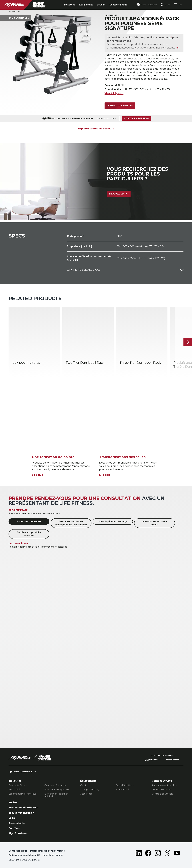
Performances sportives (57, 790)
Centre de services (162, 790)
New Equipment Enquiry (113, 521)
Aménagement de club (164, 785)
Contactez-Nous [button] (18, 851)
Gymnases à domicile (55, 785)
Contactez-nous (118, 5)
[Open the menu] (178, 5)
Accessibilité (17, 823)
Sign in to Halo (18, 833)
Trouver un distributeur (24, 808)
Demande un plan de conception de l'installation (71, 523)
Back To (14, 12)
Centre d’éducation (162, 794)
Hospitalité (14, 790)
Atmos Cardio (123, 790)
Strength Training (90, 790)
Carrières (14, 828)
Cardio (84, 785)
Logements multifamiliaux (23, 794)
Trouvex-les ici (119, 194)
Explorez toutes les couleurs (96, 129)
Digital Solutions (125, 785)
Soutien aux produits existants (29, 534)
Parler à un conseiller (29, 521)
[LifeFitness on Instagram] (158, 854)
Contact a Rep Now (137, 118)
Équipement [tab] (86, 5)
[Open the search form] (165, 5)
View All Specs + (114, 93)
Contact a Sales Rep (120, 106)
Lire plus (37, 475)
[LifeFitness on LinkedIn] (139, 854)
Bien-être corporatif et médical (56, 795)
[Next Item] (188, 342)
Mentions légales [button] (53, 855)
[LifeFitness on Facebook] (148, 854)
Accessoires (86, 794)
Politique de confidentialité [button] (24, 855)
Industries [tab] (70, 5)
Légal (12, 818)
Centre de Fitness (18, 785)
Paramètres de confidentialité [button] (48, 851)
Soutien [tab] (101, 5)
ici (170, 38)
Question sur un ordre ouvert (155, 523)
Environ (13, 803)
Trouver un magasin (21, 813)
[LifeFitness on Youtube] (177, 854)
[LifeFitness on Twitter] (167, 854)
